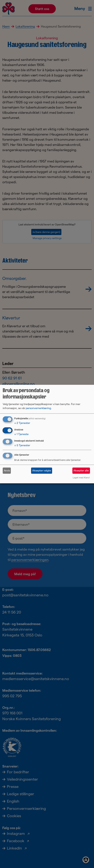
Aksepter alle (81, 470)
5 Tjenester (22, 445)
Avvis (7, 470)
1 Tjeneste (21, 434)
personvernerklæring (38, 408)
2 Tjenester (22, 423)
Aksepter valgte (42, 470)
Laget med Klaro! (81, 478)
